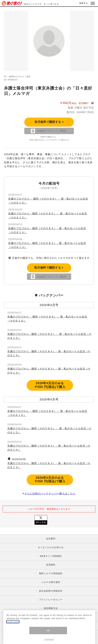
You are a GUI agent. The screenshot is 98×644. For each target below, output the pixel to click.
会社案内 (51, 539)
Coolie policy (13, 631)
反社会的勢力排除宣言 (51, 591)
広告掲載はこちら (51, 617)
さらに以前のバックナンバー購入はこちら (49, 493)
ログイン (84, 3)
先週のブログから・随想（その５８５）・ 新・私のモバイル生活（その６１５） (49, 336)
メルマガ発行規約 (51, 582)
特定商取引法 (51, 608)
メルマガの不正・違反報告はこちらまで (49, 509)
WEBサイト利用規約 (51, 556)
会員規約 (51, 565)
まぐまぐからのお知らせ (51, 547)
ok (48, 640)
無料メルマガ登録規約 (51, 573)
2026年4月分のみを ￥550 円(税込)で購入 (50, 385)
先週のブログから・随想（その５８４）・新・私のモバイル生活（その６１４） (49, 353)
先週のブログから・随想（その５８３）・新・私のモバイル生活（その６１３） (49, 371)
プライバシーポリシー (51, 600)
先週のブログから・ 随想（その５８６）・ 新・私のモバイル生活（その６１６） (47, 319)
